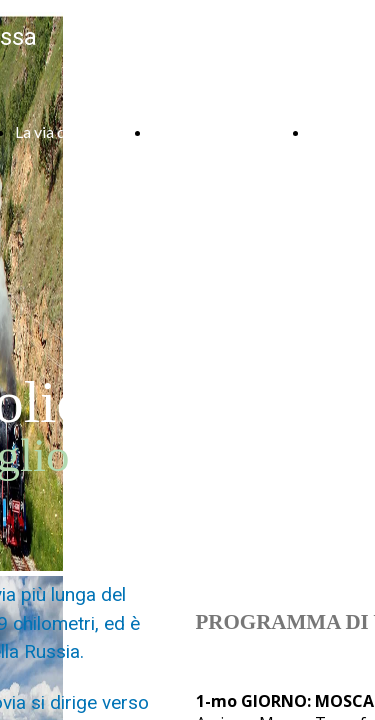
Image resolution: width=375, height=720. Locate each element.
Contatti (339, 131)
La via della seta (68, 131)
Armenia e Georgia (216, 131)
